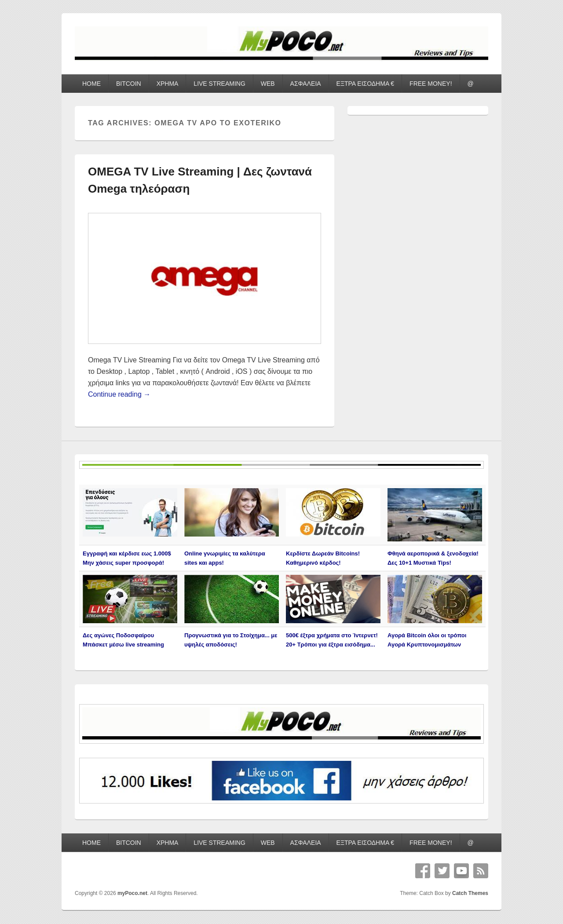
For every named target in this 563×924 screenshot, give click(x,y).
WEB (268, 84)
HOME (91, 84)
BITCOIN (129, 84)
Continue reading (119, 394)
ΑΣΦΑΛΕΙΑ (306, 84)
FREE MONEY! (431, 84)
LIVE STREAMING (219, 84)
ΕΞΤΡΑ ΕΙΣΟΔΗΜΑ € (366, 84)
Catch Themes (470, 893)
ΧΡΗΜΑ (168, 84)
